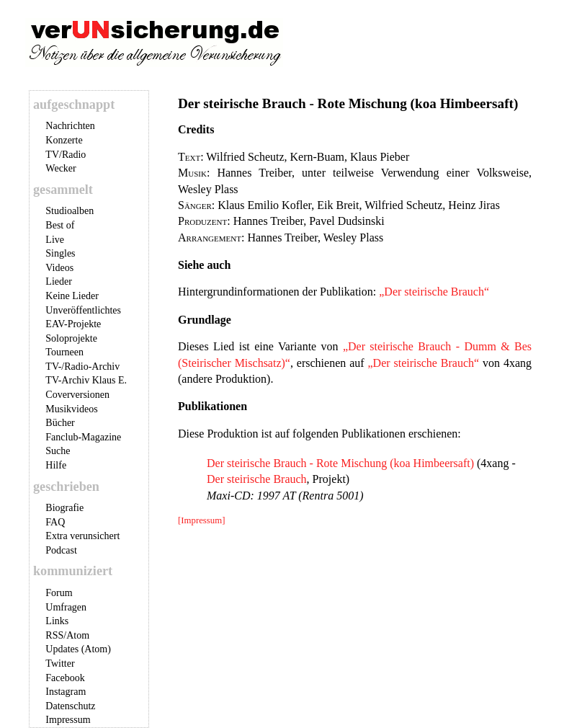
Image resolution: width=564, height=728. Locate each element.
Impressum (68, 720)
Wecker (61, 168)
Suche (58, 451)
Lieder (59, 281)
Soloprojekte (71, 338)
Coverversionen (77, 395)
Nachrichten (70, 126)
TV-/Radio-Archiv (82, 367)
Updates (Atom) (78, 649)
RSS (54, 635)
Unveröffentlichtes (83, 310)
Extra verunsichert (82, 536)
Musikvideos (71, 409)
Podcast (61, 550)
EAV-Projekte (73, 324)
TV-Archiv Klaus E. (86, 380)
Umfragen (66, 607)
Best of (60, 225)
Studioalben (70, 211)
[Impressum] (201, 520)
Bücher (60, 423)
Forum (59, 593)
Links (57, 621)
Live (55, 240)
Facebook (65, 678)
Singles (60, 253)
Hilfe (56, 465)
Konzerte (64, 140)
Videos (59, 268)
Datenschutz (70, 706)
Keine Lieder (72, 296)
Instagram (66, 692)
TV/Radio (66, 155)
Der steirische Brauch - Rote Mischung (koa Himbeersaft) (340, 463)
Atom (78, 635)
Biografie (64, 508)
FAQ (55, 522)
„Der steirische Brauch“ (434, 292)
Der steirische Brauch (257, 479)
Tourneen (64, 352)
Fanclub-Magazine (83, 437)
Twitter (60, 663)
